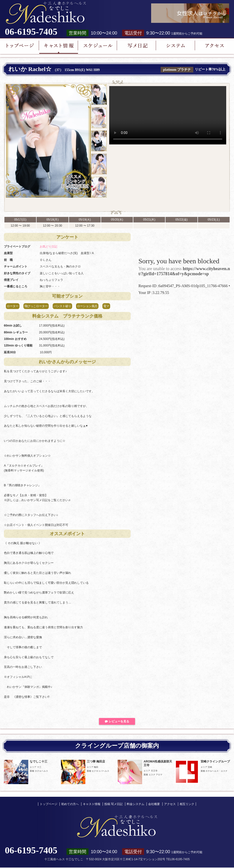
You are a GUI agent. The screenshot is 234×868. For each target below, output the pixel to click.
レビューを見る (117, 721)
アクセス (170, 804)
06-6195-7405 (31, 32)
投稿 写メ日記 (113, 804)
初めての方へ (70, 804)
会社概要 (154, 804)
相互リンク (187, 804)
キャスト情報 (92, 804)
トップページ (49, 804)
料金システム (136, 804)
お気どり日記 (49, 247)
